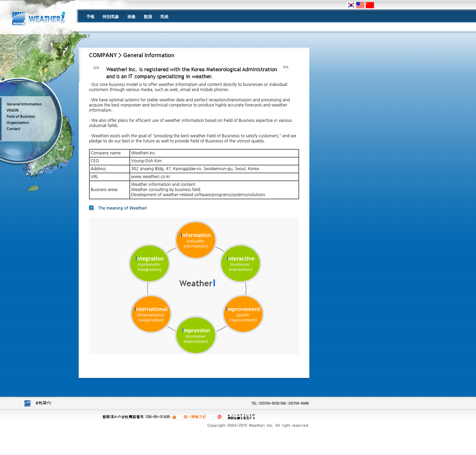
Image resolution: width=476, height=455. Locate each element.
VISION (12, 110)
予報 (90, 17)
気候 (164, 17)
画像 (131, 17)
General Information (24, 104)
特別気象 (111, 17)
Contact (13, 129)
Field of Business (21, 117)
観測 (148, 17)
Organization (18, 123)
